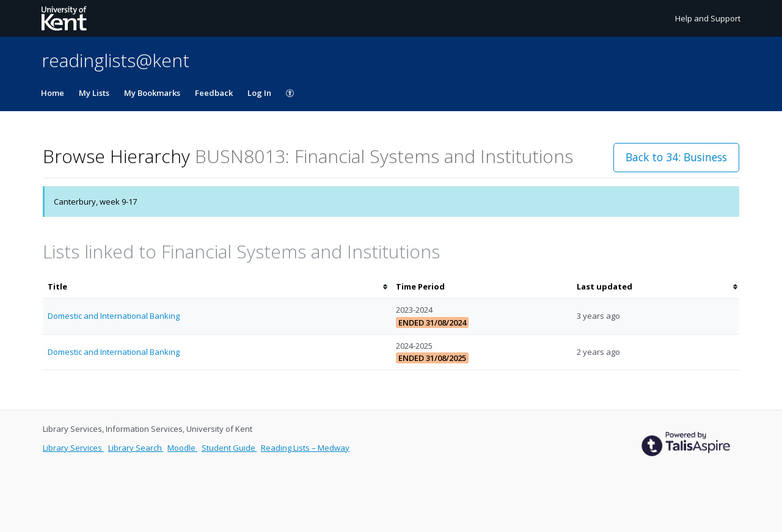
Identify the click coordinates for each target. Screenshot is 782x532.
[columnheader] (217, 287)
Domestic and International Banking (114, 316)
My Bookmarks (152, 93)
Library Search (136, 448)
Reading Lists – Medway (305, 448)
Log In (259, 93)
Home (53, 93)
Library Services (73, 448)
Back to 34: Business (676, 157)
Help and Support (708, 18)
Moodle (182, 448)
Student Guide (229, 448)
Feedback (214, 93)
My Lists (94, 93)
